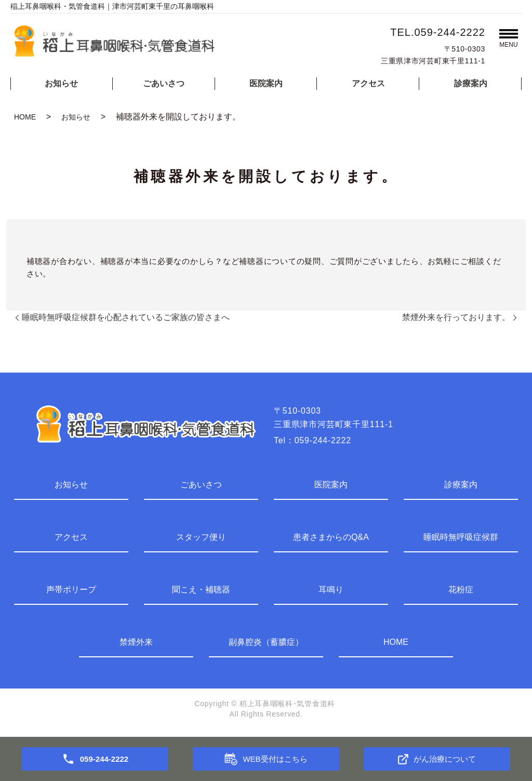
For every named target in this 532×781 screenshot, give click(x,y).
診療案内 (471, 83)
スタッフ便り (201, 537)
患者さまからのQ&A (331, 537)
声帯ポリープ (71, 590)
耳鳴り (331, 590)
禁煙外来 (136, 642)
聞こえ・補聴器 (201, 590)
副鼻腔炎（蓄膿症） (266, 642)
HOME (25, 117)
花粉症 (461, 590)
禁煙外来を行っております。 (456, 317)
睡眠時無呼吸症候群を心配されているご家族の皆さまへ (126, 317)
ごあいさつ (164, 83)
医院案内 (266, 83)
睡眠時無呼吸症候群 (461, 537)
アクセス (368, 83)
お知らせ (61, 83)
